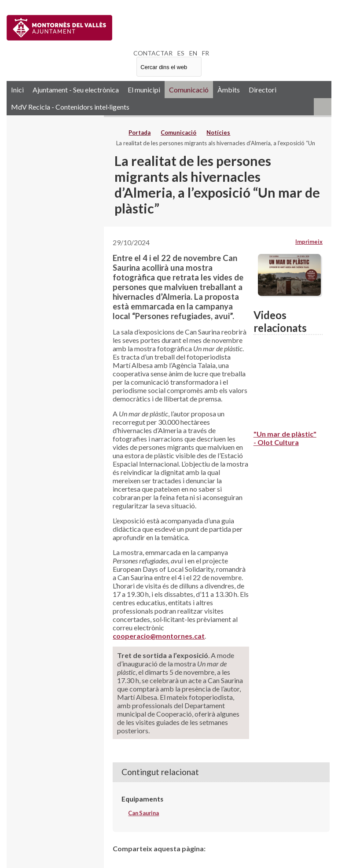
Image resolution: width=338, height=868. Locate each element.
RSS (323, 107)
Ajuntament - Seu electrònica (76, 90)
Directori (263, 90)
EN (193, 53)
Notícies (218, 132)
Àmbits (229, 90)
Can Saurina (143, 813)
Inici (17, 90)
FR (206, 53)
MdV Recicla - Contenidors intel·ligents (70, 107)
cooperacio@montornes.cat (159, 636)
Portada (140, 132)
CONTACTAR (153, 53)
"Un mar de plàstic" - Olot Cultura (285, 438)
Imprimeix (309, 242)
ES (181, 53)
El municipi (144, 90)
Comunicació (189, 90)
